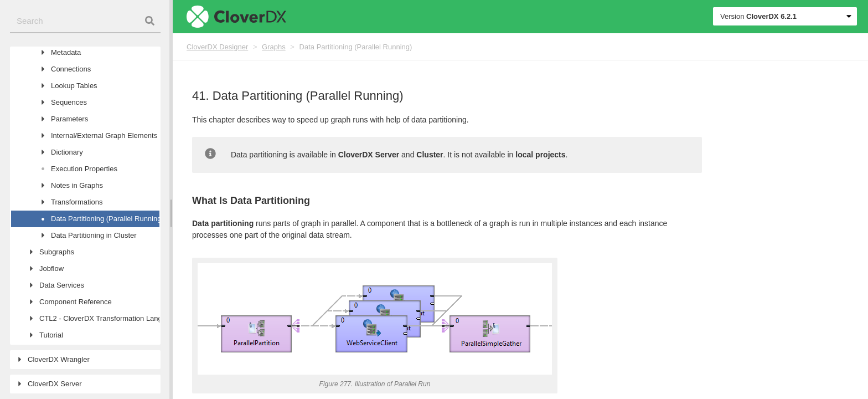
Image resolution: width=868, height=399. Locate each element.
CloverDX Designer (217, 47)
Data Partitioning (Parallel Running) (356, 47)
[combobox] (85, 21)
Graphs (274, 47)
